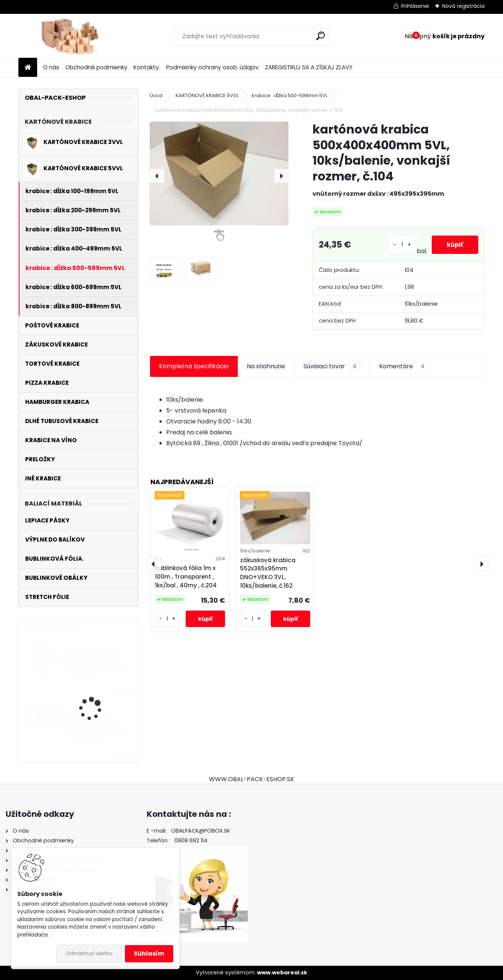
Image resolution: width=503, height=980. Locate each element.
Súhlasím (149, 954)
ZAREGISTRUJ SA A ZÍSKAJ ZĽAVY (309, 67)
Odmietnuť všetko (89, 954)
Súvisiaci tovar (332, 366)
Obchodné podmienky (96, 67)
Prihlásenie (415, 6)
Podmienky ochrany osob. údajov (212, 67)
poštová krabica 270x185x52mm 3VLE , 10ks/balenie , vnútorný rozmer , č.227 (98, 728)
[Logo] (70, 36)
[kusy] (402, 245)
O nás (51, 67)
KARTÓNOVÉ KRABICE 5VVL (207, 95)
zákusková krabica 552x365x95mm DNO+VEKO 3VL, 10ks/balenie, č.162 (268, 573)
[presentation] (157, 176)
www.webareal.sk (282, 972)
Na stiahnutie (266, 366)
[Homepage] (28, 68)
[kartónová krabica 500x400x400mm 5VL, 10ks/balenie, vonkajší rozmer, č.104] (219, 173)
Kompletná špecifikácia (194, 366)
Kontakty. (147, 67)
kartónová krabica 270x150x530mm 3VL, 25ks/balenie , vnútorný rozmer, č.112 (98, 666)
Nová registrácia (463, 6)
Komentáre (404, 366)
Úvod (156, 95)
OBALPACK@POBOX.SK (200, 831)
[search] (321, 36)
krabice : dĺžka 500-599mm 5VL (290, 95)
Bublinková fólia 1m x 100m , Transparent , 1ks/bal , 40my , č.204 (186, 577)
